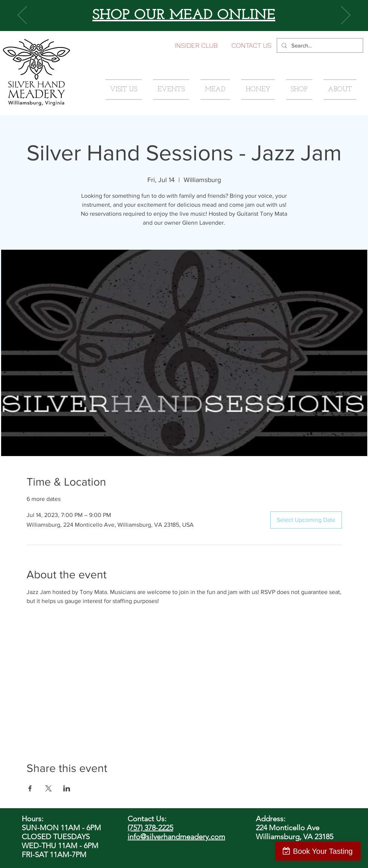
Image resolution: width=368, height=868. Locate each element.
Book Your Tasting (323, 851)
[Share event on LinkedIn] (67, 788)
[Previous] (22, 16)
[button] (252, 46)
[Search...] (319, 45)
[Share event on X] (48, 788)
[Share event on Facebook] (30, 788)
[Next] (346, 16)
